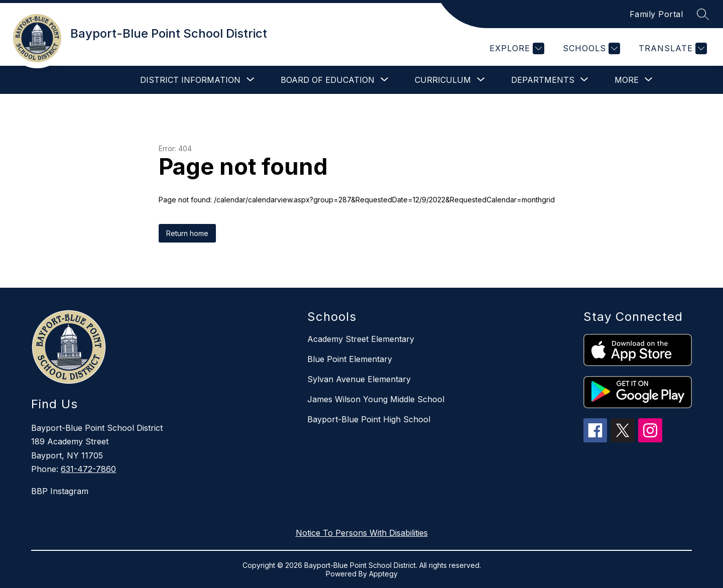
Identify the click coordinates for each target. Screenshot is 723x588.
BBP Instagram (60, 491)
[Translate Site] (672, 48)
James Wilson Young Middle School (376, 399)
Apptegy (383, 574)
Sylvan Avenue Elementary (359, 379)
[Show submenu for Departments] (543, 80)
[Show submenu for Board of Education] (328, 80)
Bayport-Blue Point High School (369, 419)
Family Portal (656, 14)
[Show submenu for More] (627, 80)
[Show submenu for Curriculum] (443, 80)
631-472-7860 (88, 469)
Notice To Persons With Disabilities (362, 533)
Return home (187, 233)
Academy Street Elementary (361, 339)
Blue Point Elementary (350, 359)
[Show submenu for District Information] (190, 80)
